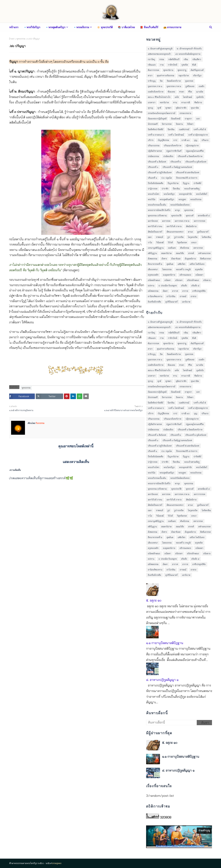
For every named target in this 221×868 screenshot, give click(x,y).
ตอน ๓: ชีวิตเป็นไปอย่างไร (159, 97)
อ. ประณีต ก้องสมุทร (168, 286)
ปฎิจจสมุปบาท (192, 146)
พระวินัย (152, 199)
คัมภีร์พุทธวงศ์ (197, 70)
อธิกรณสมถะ (185, 275)
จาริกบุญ (152, 81)
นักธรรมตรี (153, 124)
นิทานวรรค (167, 124)
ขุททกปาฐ (182, 70)
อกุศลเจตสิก (153, 275)
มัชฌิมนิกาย (191, 226)
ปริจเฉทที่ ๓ (153, 167)
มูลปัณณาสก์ (203, 232)
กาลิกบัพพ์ (173, 65)
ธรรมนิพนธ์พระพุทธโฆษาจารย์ (162, 113)
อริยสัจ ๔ (195, 286)
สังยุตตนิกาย (190, 259)
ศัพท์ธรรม (185, 248)
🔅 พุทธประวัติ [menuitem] (105, 27)
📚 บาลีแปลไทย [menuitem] (126, 27)
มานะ (190, 232)
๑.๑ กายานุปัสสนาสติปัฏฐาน (165, 643)
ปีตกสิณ (176, 189)
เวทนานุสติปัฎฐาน (156, 248)
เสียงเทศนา (153, 269)
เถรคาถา (152, 102)
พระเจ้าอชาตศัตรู (192, 189)
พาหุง (177, 210)
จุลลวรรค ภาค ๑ (155, 86)
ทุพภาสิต (195, 108)
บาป (175, 140)
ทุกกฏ (150, 108)
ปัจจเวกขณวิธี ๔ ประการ (187, 178)
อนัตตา (168, 280)
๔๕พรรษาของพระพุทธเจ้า (159, 54)
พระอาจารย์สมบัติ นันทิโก (159, 210)
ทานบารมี (186, 102)
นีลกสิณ (171, 129)
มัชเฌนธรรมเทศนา (175, 232)
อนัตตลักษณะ (154, 280)
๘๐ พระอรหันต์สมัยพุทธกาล (188, 54)
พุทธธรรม (21, 39)
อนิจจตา (179, 280)
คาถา (150, 75)
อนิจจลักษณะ (193, 280)
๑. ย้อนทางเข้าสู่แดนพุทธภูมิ (160, 49)
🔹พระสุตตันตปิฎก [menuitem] (55, 27)
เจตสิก (201, 86)
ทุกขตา (168, 108)
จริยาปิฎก (197, 75)
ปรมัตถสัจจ (168, 156)
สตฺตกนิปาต (166, 253)
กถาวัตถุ (151, 59)
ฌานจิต (200, 92)
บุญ (196, 140)
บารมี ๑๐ (186, 140)
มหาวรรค (166, 221)
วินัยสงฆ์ (160, 242)
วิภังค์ (170, 242)
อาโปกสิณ (171, 296)
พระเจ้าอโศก (154, 194)
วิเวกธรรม (40, 423)
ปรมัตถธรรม (153, 156)
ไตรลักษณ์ (188, 97)
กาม (162, 65)
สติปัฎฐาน (152, 253)
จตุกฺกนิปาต (184, 75)
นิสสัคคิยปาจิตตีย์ (156, 129)
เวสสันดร (172, 248)
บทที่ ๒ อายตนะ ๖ (156, 135)
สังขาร (164, 259)
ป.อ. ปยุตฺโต (167, 178)
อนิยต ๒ (207, 280)
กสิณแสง (152, 65)
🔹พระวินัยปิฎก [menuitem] (32, 27)
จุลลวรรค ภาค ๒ (174, 86)
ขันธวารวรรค (153, 70)
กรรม (162, 59)
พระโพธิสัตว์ (202, 194)
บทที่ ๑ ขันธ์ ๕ (200, 129)
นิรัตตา (190, 124)
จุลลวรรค (189, 81)
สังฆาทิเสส (176, 259)
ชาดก (182, 92)
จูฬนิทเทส (190, 86)
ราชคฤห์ (160, 237)
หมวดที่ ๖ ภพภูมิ (183, 269)
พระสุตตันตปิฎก (167, 199)
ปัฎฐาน (186, 183)
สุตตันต (170, 264)
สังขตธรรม (153, 259)
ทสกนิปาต (164, 102)
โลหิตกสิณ (206, 237)
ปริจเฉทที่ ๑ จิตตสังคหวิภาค (190, 156)
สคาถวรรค (198, 248)
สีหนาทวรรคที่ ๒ (155, 264)
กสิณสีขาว (197, 59)
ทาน (175, 102)
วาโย (150, 242)
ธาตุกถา (188, 119)
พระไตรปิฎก (169, 194)
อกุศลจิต (199, 269)
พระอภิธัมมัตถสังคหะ (180, 205)
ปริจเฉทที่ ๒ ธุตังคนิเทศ (196, 162)
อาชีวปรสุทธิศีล (199, 291)
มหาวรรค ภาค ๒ (182, 221)
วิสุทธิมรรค (182, 242)
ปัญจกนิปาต (173, 183)
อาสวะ (194, 296)
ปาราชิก (165, 189)
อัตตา (165, 291)
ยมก (150, 237)
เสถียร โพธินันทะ (197, 264)
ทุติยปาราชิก (181, 108)
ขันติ (194, 65)
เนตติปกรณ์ (184, 129)
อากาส (185, 291)
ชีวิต (190, 92)
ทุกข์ (159, 108)
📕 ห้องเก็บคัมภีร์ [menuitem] (149, 27)
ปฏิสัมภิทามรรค (155, 151)
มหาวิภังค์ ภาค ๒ (174, 226)
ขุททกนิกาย (168, 70)
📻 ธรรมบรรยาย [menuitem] (172, 27)
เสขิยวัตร (181, 264)
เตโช (177, 97)
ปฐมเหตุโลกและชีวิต (195, 151)
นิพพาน (179, 124)
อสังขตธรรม (153, 291)
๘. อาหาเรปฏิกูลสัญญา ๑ (162, 680)
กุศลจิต (185, 65)
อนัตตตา (199, 275)
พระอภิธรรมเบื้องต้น (157, 205)
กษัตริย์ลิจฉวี (174, 59)
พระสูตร (182, 199)
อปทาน (151, 286)
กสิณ (186, 59)
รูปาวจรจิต (179, 237)
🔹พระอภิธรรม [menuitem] (81, 27)
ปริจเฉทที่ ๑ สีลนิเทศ (157, 162)
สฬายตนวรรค (204, 253)
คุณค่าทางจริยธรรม (166, 75)
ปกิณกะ (205, 140)
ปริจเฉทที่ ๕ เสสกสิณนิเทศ (188, 172)
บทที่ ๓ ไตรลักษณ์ (176, 135)
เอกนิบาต (186, 302)
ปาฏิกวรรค (153, 189)
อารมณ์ (183, 296)
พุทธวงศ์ (190, 216)
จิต (161, 81)
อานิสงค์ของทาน (155, 296)
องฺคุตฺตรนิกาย (169, 275)
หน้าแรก (11, 39)
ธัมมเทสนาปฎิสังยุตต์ (157, 119)
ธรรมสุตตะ (57, 863)
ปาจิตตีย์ (197, 183)
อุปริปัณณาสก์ (172, 302)
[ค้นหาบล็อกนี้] (172, 723)
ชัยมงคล (171, 92)
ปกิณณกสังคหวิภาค (173, 146)
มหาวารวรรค (200, 221)
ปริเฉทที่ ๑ (152, 178)
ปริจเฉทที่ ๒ (176, 162)
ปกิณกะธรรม (154, 146)
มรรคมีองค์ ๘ (204, 216)
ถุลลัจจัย (200, 97)
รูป (169, 237)
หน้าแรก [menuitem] (14, 27)
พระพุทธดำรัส (185, 194)
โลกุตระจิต (193, 237)
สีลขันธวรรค (205, 259)
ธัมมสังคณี (176, 119)
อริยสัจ (184, 286)
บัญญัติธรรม (163, 140)
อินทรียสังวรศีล (154, 302)
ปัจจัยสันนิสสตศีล (156, 183)
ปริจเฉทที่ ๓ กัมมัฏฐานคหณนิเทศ (177, 167)
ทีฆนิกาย (198, 102)
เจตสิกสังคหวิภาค (156, 92)
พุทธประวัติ (176, 216)
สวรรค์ (191, 253)
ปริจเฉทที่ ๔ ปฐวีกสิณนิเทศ (160, 172)
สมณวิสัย (180, 253)
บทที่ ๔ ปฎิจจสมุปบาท (198, 135)
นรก (198, 119)
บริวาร (151, 140)
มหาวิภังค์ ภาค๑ (155, 226)
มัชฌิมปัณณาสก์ (155, 232)
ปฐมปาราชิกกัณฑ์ (174, 151)
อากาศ (175, 291)
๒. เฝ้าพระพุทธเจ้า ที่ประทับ (189, 49)
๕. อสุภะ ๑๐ (154, 600)
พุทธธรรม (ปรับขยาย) (157, 216)
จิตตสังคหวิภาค (174, 81)
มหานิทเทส (153, 221)
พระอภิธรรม (196, 199)
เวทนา (194, 242)
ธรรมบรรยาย (185, 113)
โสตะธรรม (167, 269)
